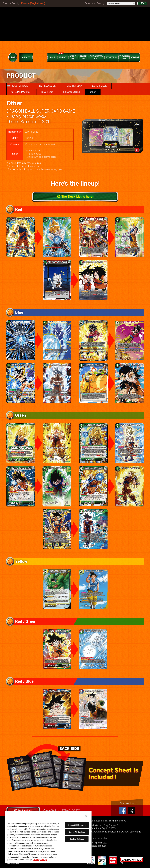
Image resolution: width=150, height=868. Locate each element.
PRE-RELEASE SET (47, 86)
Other (93, 92)
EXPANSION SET (72, 92)
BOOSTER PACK (18, 86)
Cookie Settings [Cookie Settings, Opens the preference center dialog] (77, 839)
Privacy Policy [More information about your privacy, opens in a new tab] (40, 860)
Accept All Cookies (77, 825)
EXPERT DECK (99, 86)
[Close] (86, 816)
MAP (143, 3)
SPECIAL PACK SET (21, 92)
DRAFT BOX (47, 92)
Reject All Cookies (77, 832)
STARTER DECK (74, 86)
